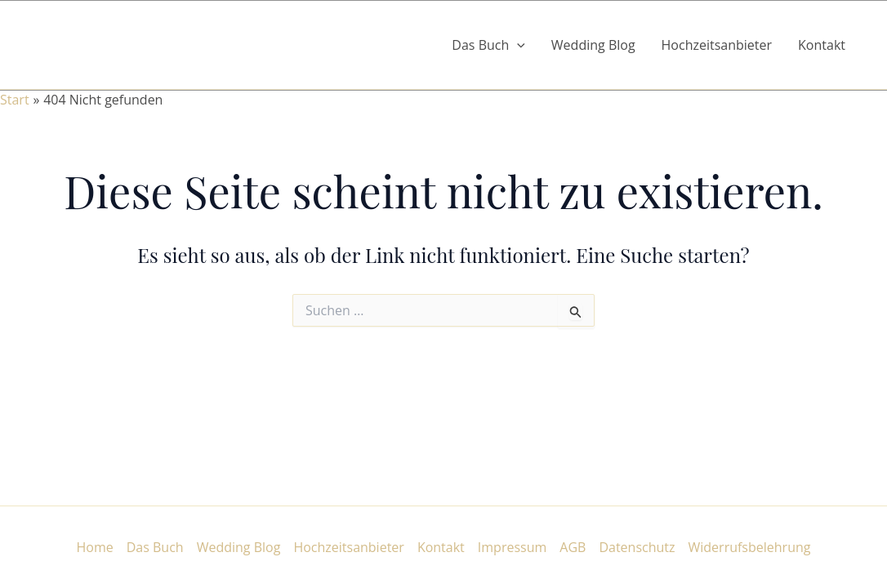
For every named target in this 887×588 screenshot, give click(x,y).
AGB (573, 547)
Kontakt (822, 45)
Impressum (512, 547)
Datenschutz (637, 547)
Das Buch (155, 547)
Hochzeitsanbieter (717, 45)
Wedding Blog (593, 45)
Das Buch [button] (488, 45)
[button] (517, 45)
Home (95, 547)
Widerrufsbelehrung (750, 547)
